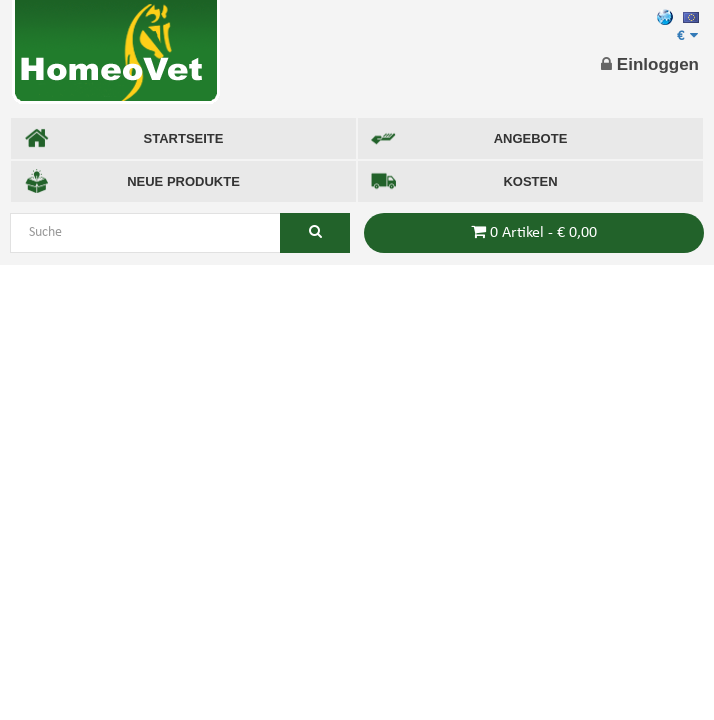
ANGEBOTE (469, 138)
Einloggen (650, 64)
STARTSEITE (123, 138)
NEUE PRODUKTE (132, 181)
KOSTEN (464, 181)
